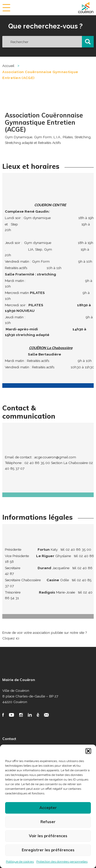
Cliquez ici (11, 638)
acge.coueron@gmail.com (55, 457)
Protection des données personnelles (62, 862)
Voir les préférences (48, 836)
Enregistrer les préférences (48, 850)
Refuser (48, 822)
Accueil (8, 66)
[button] (88, 751)
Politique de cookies (20, 862)
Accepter (48, 808)
